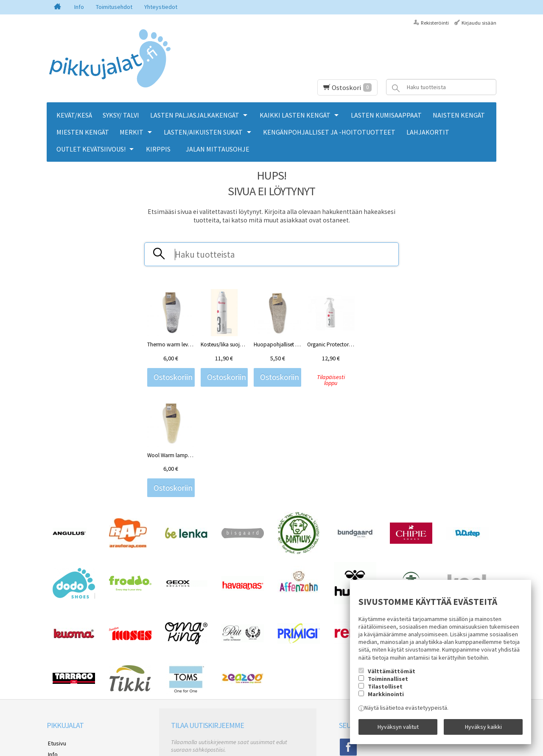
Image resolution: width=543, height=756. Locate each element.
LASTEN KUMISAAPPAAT (386, 115)
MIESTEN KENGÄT (83, 132)
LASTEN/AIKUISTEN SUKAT (203, 132)
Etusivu (56, 638)
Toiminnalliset (388, 680)
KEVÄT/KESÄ (74, 115)
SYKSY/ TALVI (121, 115)
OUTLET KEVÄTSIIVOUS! (91, 149)
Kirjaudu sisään (479, 23)
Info (79, 7)
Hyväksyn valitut (398, 728)
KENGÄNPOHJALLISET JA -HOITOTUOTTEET (329, 132)
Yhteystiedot (161, 7)
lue (261, 674)
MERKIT (132, 132)
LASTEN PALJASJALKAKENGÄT (195, 115)
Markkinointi (386, 695)
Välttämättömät (392, 672)
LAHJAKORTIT (428, 132)
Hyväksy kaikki (483, 728)
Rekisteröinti (435, 23)
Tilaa (181, 685)
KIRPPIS (158, 149)
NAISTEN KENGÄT (459, 115)
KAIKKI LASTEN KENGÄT (295, 115)
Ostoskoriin (173, 377)
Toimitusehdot (114, 7)
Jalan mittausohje (218, 149)
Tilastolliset (385, 688)
